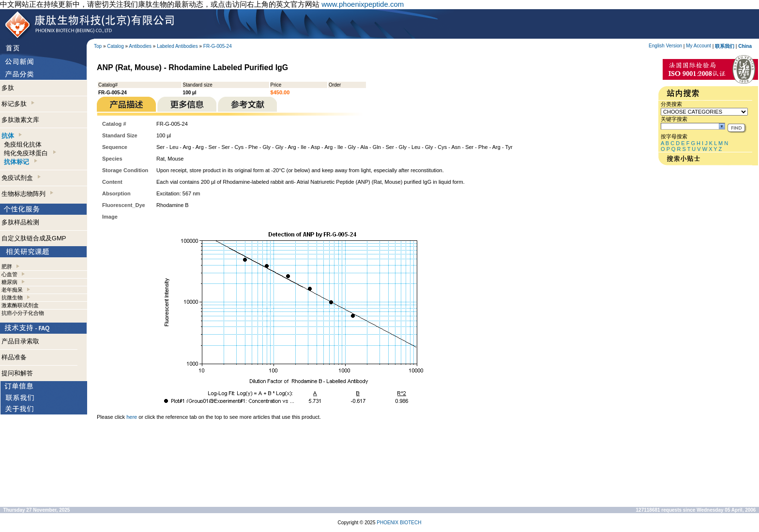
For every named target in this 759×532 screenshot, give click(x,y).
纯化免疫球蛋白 (30, 153)
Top (98, 46)
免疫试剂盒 (21, 178)
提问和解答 (17, 373)
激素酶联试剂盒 (20, 305)
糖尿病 (9, 282)
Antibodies (140, 46)
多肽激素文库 (20, 120)
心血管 (9, 274)
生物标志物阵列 (27, 194)
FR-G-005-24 (218, 46)
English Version (665, 46)
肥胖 (7, 266)
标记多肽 (18, 104)
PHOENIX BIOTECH (399, 523)
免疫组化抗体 (23, 144)
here (132, 417)
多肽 (8, 88)
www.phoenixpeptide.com (363, 4)
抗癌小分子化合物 (23, 313)
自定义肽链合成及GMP (34, 238)
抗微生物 (12, 297)
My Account (698, 46)
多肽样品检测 (20, 222)
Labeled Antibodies (177, 46)
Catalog (115, 46)
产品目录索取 (20, 341)
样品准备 (14, 357)
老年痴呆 (12, 290)
